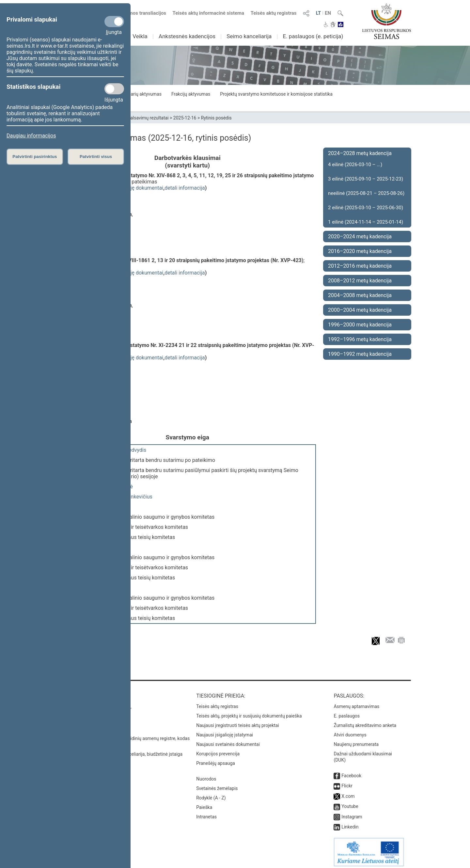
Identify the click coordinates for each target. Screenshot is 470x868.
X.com (348, 793)
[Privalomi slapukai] (114, 22)
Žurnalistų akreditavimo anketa (365, 722)
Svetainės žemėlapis (217, 785)
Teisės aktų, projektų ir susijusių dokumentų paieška (249, 713)
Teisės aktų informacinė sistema (209, 13)
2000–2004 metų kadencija (360, 310)
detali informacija (185, 188)
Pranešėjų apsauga (216, 760)
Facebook (351, 772)
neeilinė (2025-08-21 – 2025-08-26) (366, 193)
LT (319, 13)
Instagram (352, 813)
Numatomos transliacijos (135, 13)
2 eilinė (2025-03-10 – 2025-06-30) (366, 208)
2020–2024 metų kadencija (360, 237)
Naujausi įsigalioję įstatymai (225, 732)
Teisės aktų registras (274, 13)
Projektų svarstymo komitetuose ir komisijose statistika (276, 94)
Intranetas (206, 813)
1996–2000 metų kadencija (360, 325)
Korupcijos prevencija (218, 750)
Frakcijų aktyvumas (191, 94)
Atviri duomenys (350, 732)
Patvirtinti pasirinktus (35, 157)
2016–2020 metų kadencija (360, 251)
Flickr (347, 782)
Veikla (140, 36)
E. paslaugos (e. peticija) (313, 36)
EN (328, 13)
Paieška (204, 804)
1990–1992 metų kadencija (360, 354)
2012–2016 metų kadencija (360, 266)
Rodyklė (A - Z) (211, 795)
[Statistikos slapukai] (114, 89)
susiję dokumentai (142, 188)
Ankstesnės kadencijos (187, 36)
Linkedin (350, 824)
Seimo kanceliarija (249, 36)
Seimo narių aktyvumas (138, 94)
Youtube (350, 803)
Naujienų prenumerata (356, 741)
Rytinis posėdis (216, 118)
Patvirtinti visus (96, 157)
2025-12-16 (185, 118)
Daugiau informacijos (31, 136)
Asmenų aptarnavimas (356, 703)
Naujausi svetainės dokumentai (228, 741)
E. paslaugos (347, 713)
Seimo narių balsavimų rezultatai (136, 118)
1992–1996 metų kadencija (360, 339)
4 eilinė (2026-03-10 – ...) (355, 165)
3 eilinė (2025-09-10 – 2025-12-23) (366, 179)
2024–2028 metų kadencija (360, 153)
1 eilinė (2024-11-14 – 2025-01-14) (366, 222)
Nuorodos (206, 776)
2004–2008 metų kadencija (360, 295)
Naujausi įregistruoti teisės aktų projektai (238, 722)
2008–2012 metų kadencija (360, 281)
